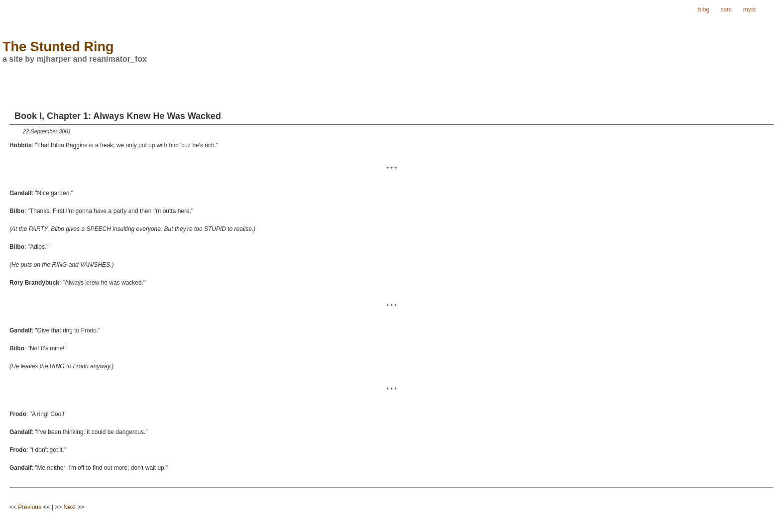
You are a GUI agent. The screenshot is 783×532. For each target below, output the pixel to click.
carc (727, 9)
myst (749, 9)
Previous (30, 507)
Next (70, 507)
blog (704, 9)
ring (772, 9)
